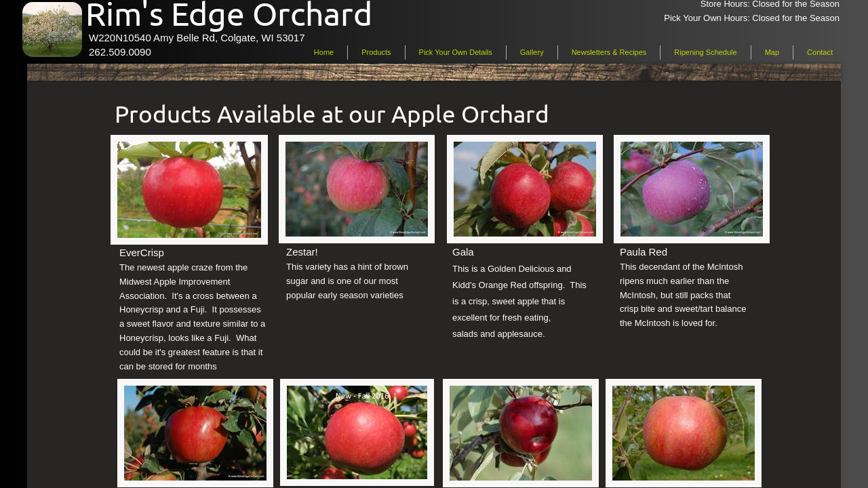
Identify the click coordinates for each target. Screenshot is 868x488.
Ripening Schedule (705, 52)
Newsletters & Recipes (609, 52)
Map (772, 52)
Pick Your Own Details (456, 52)
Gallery (532, 52)
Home (324, 52)
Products (376, 52)
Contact (820, 52)
